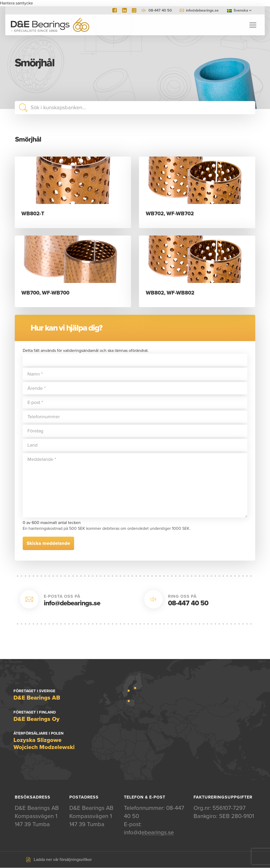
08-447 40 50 (188, 603)
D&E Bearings (50, 25)
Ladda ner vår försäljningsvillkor (63, 860)
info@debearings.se (202, 10)
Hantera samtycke (16, 3)
